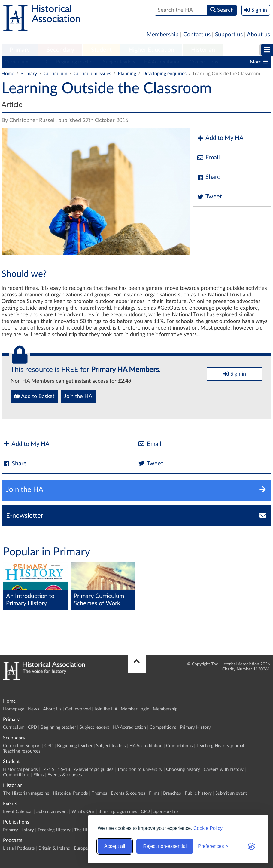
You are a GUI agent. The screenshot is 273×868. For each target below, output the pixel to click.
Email (208, 158)
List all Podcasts (19, 848)
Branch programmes (118, 812)
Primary (20, 50)
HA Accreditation (162, 62)
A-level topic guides (94, 770)
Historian (203, 50)
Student (101, 50)
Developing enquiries (164, 74)
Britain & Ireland (54, 848)
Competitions (204, 62)
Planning (127, 74)
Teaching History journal (220, 746)
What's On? (83, 812)
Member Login (135, 709)
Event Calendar (18, 812)
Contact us (197, 35)
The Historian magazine (26, 793)
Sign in (235, 374)
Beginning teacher (75, 62)
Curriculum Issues (92, 74)
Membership (163, 35)
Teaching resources (22, 751)
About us (258, 35)
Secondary (60, 50)
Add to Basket (34, 396)
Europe (81, 848)
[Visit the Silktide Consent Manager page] (251, 846)
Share (208, 177)
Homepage (14, 709)
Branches (172, 793)
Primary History (195, 727)
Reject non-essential (165, 846)
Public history (198, 793)
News (34, 709)
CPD (42, 62)
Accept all (115, 846)
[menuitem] (20, 50)
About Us (52, 709)
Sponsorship (166, 812)
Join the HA (78, 397)
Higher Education (151, 50)
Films (39, 775)
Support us (229, 35)
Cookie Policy (208, 828)
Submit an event (231, 793)
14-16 (48, 770)
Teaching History (54, 830)
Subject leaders (119, 62)
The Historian (88, 830)
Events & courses (65, 775)
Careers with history (224, 770)
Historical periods (20, 770)
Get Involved (78, 709)
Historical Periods (70, 793)
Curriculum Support (22, 746)
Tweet (209, 197)
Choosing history (183, 770)
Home (8, 74)
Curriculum (16, 62)
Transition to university (140, 770)
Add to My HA (220, 138)
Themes (99, 793)
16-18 (64, 770)
